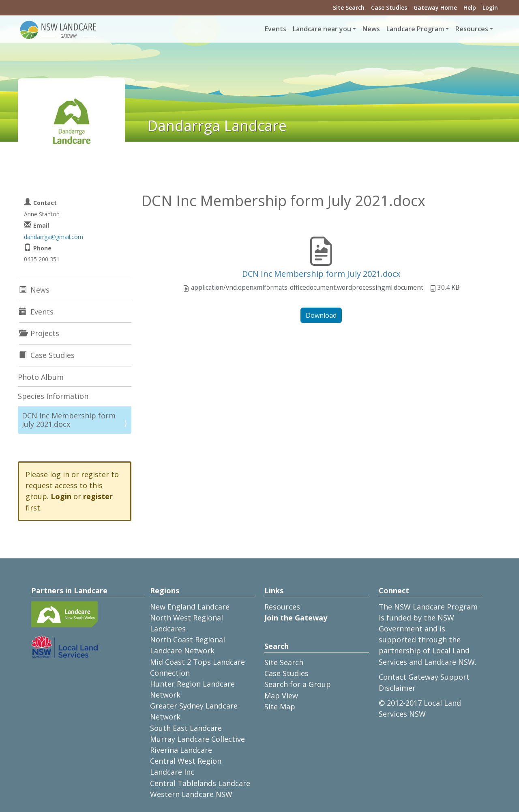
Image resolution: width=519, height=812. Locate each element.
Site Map (280, 706)
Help (470, 8)
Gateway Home (435, 8)
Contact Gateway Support (424, 677)
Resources (282, 607)
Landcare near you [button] (322, 29)
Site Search (349, 8)
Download (321, 315)
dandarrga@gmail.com (54, 237)
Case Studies (389, 8)
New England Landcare (190, 607)
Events (276, 29)
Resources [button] (472, 29)
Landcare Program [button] (415, 29)
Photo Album (41, 377)
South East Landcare (186, 728)
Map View (281, 696)
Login (490, 8)
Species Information (53, 396)
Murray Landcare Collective (197, 739)
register (98, 496)
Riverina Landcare (181, 750)
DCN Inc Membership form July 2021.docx (321, 274)
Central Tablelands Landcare (200, 783)
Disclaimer (397, 688)
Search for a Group (298, 684)
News (371, 29)
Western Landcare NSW (191, 794)
